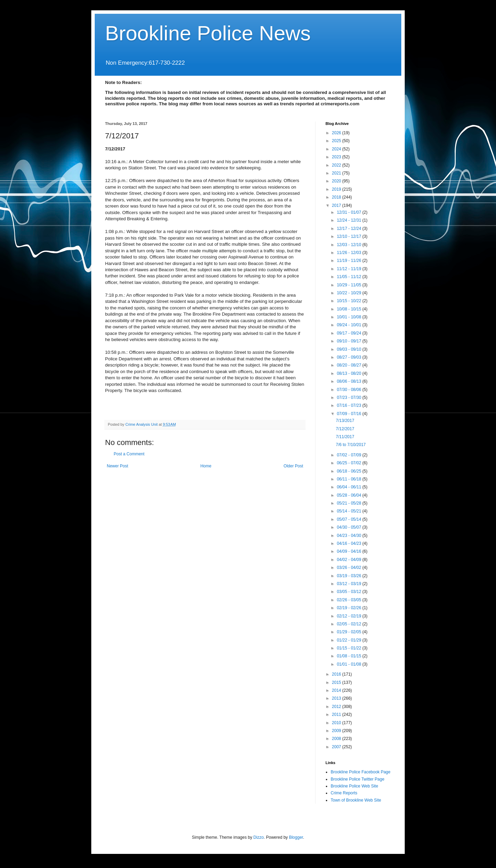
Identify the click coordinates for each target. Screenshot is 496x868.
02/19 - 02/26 (350, 608)
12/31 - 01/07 (350, 212)
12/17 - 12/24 (350, 229)
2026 (337, 133)
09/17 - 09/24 (350, 333)
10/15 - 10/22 (350, 301)
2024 (337, 149)
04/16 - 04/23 (350, 543)
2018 (337, 197)
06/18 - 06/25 (350, 471)
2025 (337, 141)
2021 (337, 173)
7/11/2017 (345, 437)
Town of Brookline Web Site (356, 800)
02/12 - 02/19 (350, 616)
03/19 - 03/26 (350, 576)
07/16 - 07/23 (350, 405)
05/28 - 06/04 (350, 495)
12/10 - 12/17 (350, 236)
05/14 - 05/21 (350, 511)
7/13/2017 (345, 421)
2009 (337, 731)
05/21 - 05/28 (350, 503)
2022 (337, 165)
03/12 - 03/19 (350, 584)
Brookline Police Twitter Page (358, 779)
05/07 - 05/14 (350, 519)
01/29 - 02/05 (350, 632)
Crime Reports (344, 793)
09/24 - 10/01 (350, 325)
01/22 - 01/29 (350, 640)
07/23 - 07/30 (350, 398)
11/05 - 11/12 (350, 277)
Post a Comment (129, 454)
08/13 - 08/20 (350, 373)
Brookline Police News (208, 33)
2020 (337, 181)
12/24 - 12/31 (350, 220)
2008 (337, 739)
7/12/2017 (345, 429)
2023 (337, 157)
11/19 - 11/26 (350, 261)
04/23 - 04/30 (350, 536)
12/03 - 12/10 (350, 245)
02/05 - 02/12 (350, 624)
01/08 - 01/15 (350, 656)
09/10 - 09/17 (350, 341)
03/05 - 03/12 (350, 592)
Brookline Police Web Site (354, 786)
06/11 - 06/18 (350, 479)
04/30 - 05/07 (350, 527)
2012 (337, 707)
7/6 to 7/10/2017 (351, 445)
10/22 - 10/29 (350, 293)
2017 (337, 205)
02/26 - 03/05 (350, 600)
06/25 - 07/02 (350, 463)
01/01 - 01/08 (350, 664)
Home (206, 466)
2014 (337, 690)
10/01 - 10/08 (350, 317)
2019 (337, 189)
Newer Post (117, 466)
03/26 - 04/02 (350, 568)
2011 (337, 714)
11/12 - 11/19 (350, 269)
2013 (337, 698)
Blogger (296, 837)
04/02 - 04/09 (350, 560)
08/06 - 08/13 (350, 381)
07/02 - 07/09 (350, 455)
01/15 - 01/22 (350, 648)
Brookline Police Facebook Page (360, 772)
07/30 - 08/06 (350, 390)
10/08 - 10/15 (350, 309)
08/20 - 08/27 (350, 365)
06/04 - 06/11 (350, 487)
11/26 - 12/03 (350, 253)
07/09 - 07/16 (350, 414)
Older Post (293, 466)
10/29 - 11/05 (350, 285)
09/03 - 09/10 (350, 349)
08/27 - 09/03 (350, 357)
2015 (337, 682)
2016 (337, 674)
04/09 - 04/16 (350, 551)
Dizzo (259, 837)
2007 (337, 747)
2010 (337, 723)
